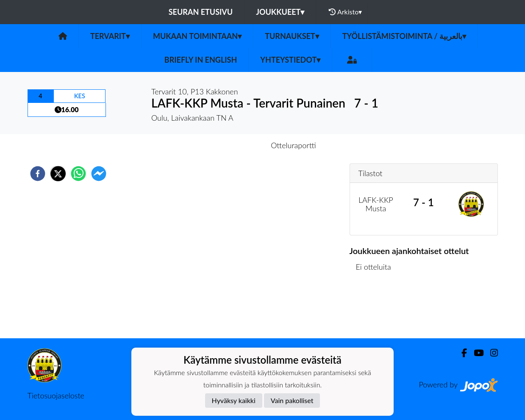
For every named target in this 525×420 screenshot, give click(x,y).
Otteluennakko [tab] (233, 145)
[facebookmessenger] (99, 174)
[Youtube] (475, 353)
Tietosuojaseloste (56, 395)
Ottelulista (377, 310)
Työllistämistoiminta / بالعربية (404, 36)
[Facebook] (461, 353)
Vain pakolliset (292, 400)
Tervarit (110, 36)
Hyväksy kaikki (234, 400)
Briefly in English (201, 60)
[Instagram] (491, 353)
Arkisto (345, 12)
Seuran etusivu (201, 12)
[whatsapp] (78, 174)
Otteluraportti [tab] (293, 145)
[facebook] (38, 174)
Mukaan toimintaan (197, 36)
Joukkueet (280, 12)
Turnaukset (292, 36)
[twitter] (58, 174)
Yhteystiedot (290, 60)
